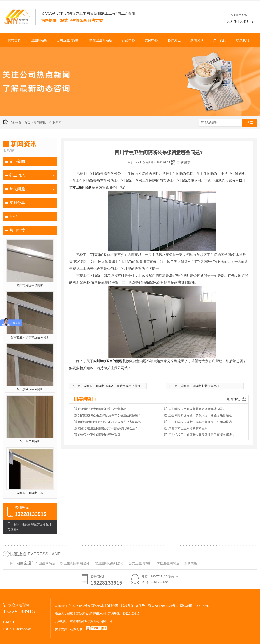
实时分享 (17, 203)
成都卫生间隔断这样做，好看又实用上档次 (112, 386)
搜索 (250, 123)
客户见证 (174, 40)
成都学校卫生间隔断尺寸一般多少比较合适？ (108, 428)
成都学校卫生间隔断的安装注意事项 (102, 409)
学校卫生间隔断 (101, 40)
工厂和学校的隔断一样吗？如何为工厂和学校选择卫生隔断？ (203, 422)
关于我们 (220, 40)
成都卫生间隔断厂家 (30, 493)
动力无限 (76, 629)
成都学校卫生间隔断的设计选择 (99, 435)
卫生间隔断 (39, 40)
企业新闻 (55, 122)
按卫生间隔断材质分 (109, 563)
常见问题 (17, 189)
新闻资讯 (197, 40)
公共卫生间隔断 (68, 40)
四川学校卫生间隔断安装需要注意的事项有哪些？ (202, 435)
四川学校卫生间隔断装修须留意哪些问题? (196, 409)
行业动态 (17, 175)
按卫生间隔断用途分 (75, 563)
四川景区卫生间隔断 (30, 389)
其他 (13, 217)
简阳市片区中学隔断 (30, 285)
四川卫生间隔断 (30, 441)
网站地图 (186, 606)
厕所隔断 (191, 563)
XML (206, 606)
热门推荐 (17, 230)
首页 (27, 122)
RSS (197, 606)
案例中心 (151, 40)
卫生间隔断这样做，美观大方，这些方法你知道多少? (203, 415)
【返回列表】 (233, 399)
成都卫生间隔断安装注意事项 (200, 386)
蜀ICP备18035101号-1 (163, 606)
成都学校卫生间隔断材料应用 (188, 428)
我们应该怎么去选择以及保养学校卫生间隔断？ (110, 415)
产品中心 (128, 40)
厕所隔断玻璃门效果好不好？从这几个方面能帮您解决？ (112, 422)
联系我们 (243, 40)
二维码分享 (184, 163)
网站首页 (14, 40)
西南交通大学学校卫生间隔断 (30, 337)
